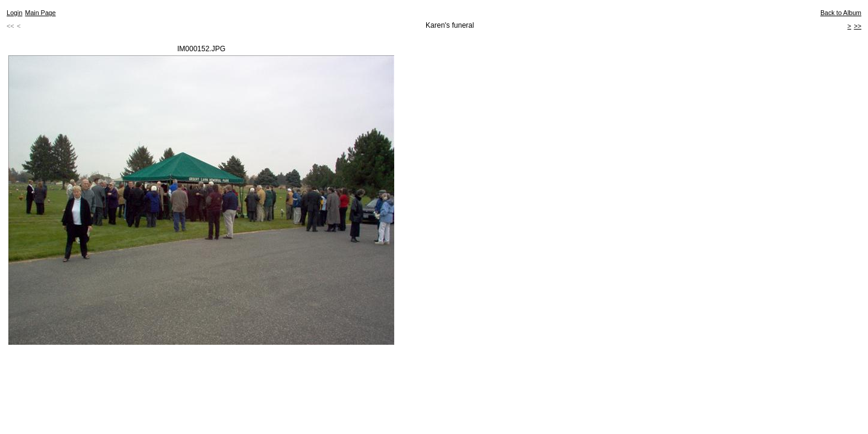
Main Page (41, 13)
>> (858, 26)
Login (14, 13)
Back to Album (841, 13)
